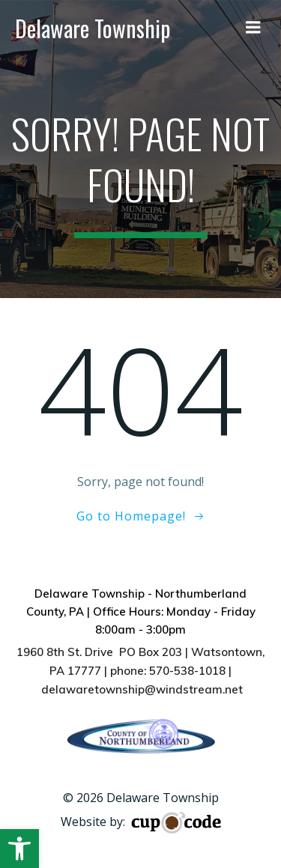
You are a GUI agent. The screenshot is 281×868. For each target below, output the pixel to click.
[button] (19, 849)
